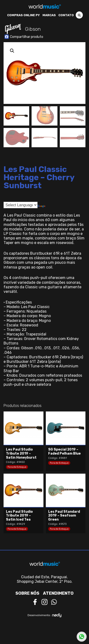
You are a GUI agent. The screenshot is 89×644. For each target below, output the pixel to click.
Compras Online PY (23, 15)
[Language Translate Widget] (21, 205)
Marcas (49, 15)
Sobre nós (27, 593)
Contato (66, 15)
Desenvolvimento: (44, 615)
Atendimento (58, 593)
